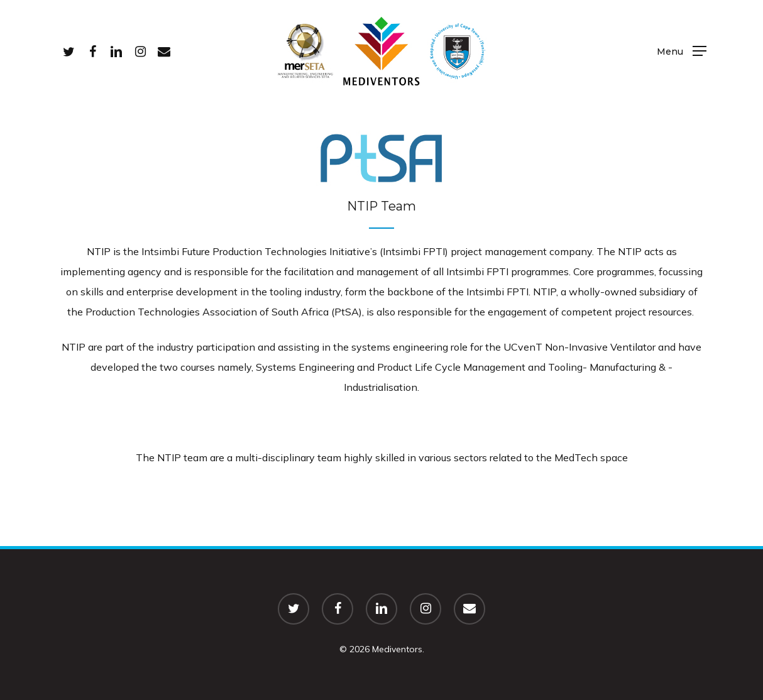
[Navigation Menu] (682, 51)
